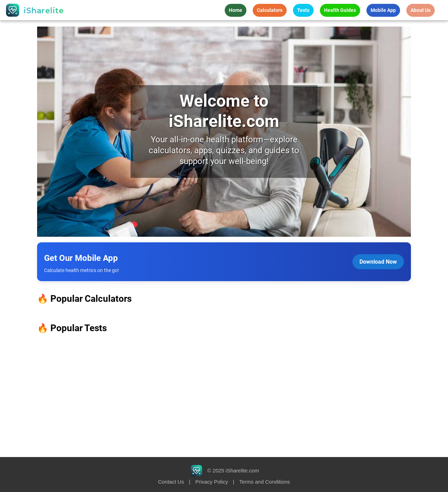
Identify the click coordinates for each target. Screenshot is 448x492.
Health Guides (340, 10)
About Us (421, 10)
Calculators (270, 10)
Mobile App (383, 10)
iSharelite (44, 11)
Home (236, 10)
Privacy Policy (212, 482)
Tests (303, 10)
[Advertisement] (224, 395)
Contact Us (171, 482)
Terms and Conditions (264, 482)
